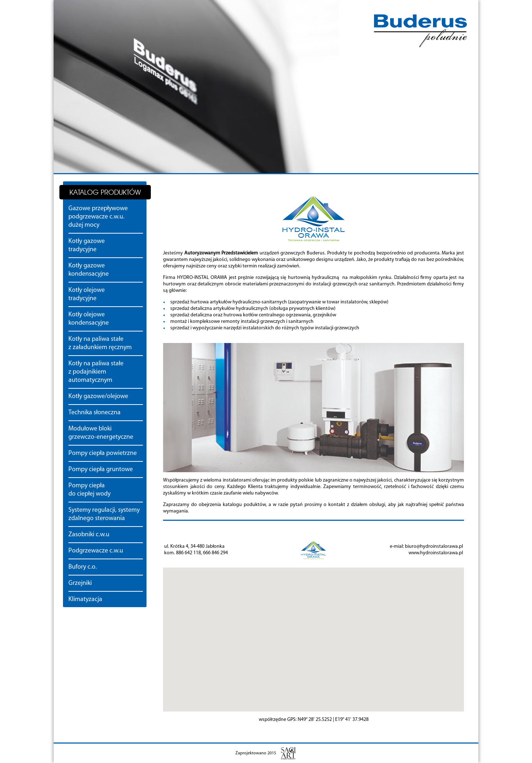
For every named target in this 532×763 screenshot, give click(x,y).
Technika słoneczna (94, 413)
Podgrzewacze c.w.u (96, 551)
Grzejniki (80, 583)
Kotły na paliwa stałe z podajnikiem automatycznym (96, 372)
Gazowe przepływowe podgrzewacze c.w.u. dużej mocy (98, 217)
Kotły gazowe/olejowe (98, 396)
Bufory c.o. (83, 567)
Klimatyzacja (85, 599)
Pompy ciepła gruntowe (101, 469)
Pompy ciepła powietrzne (103, 453)
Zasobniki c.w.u (89, 535)
